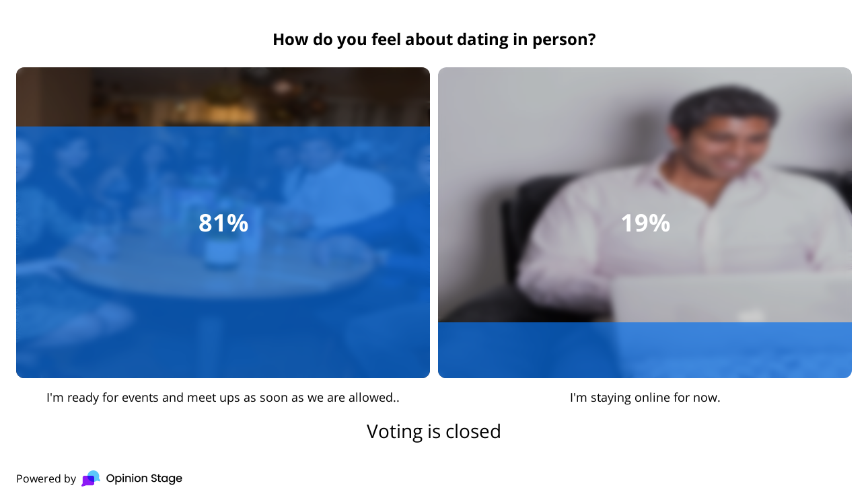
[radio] (223, 236)
